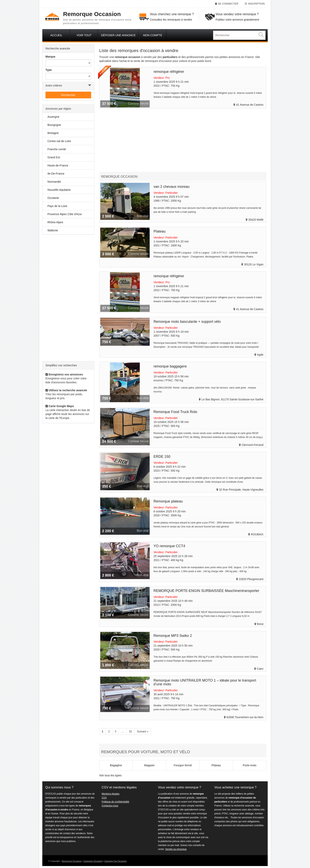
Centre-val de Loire (59, 141)
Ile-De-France (56, 174)
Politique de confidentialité (115, 802)
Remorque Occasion (72, 861)
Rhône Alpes (55, 222)
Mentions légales (111, 794)
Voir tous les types (111, 775)
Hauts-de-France (58, 165)
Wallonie (53, 230)
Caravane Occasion (93, 861)
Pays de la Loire (57, 206)
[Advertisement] (68, 298)
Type (49, 70)
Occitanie (53, 198)
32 (130, 731)
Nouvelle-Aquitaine (59, 190)
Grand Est (54, 157)
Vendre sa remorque (176, 849)
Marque (50, 57)
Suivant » (143, 731)
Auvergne (53, 117)
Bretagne (53, 133)
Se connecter (228, 4)
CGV (104, 798)
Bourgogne (54, 125)
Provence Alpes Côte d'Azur (65, 214)
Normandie (54, 182)
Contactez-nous (110, 806)
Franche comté (57, 149)
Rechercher (68, 95)
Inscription (256, 4)
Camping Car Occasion (115, 861)
